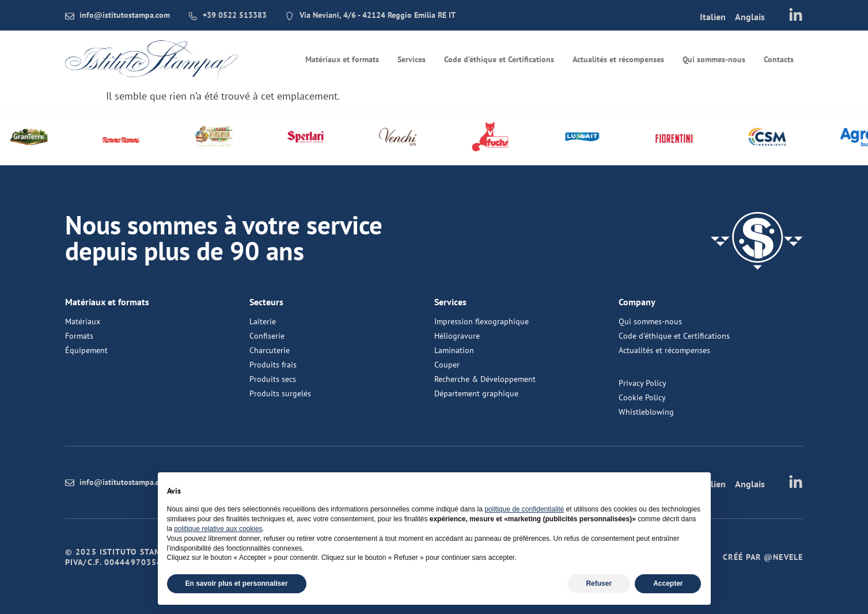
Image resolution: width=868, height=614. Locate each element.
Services (412, 59)
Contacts (779, 59)
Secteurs (266, 302)
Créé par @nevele (763, 557)
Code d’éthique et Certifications (499, 59)
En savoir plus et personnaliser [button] (237, 583)
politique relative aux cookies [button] (218, 529)
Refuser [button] (599, 583)
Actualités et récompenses (618, 59)
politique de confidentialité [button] (524, 509)
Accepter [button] (668, 583)
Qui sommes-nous (714, 59)
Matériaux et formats (342, 59)
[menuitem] (713, 16)
